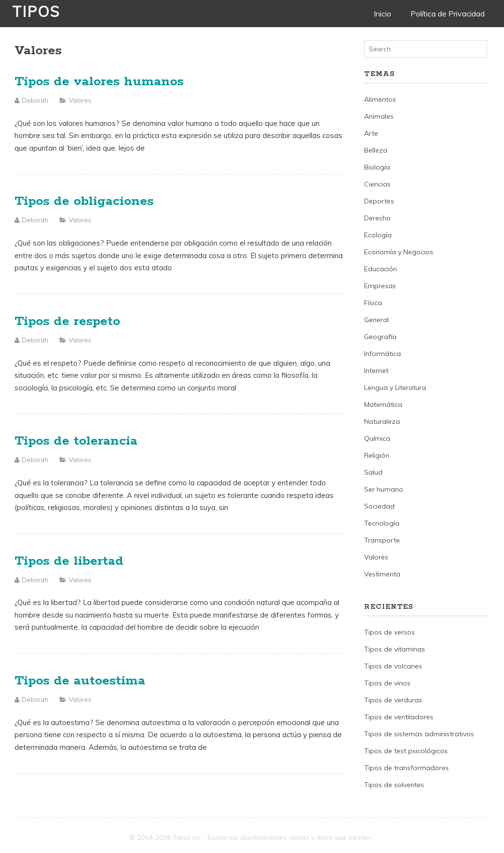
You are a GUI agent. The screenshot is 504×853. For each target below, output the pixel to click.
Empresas (380, 286)
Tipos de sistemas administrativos (419, 734)
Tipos (36, 12)
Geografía (380, 337)
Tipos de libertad (69, 561)
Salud (373, 472)
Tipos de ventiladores (399, 717)
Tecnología (382, 523)
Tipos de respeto (67, 321)
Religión (377, 455)
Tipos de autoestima (80, 681)
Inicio (382, 14)
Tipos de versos (389, 632)
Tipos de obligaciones (84, 201)
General (376, 320)
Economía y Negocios (399, 252)
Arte (371, 133)
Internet (376, 371)
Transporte (382, 540)
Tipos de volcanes (393, 666)
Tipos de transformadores (406, 768)
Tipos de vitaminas (395, 649)
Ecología (378, 235)
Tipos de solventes (394, 785)
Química (377, 438)
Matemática (383, 404)
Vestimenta (382, 574)
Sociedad (379, 506)
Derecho (377, 218)
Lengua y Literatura (395, 388)
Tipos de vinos (387, 683)
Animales (379, 116)
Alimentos (380, 99)
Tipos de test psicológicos (406, 751)
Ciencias (377, 184)
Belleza (376, 150)
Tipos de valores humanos (99, 82)
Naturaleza (382, 421)
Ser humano (384, 489)
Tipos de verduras (393, 700)
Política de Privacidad (448, 14)
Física (373, 303)
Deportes (379, 201)
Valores (80, 100)
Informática (382, 354)
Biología (377, 167)
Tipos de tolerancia (76, 441)
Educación (381, 269)
